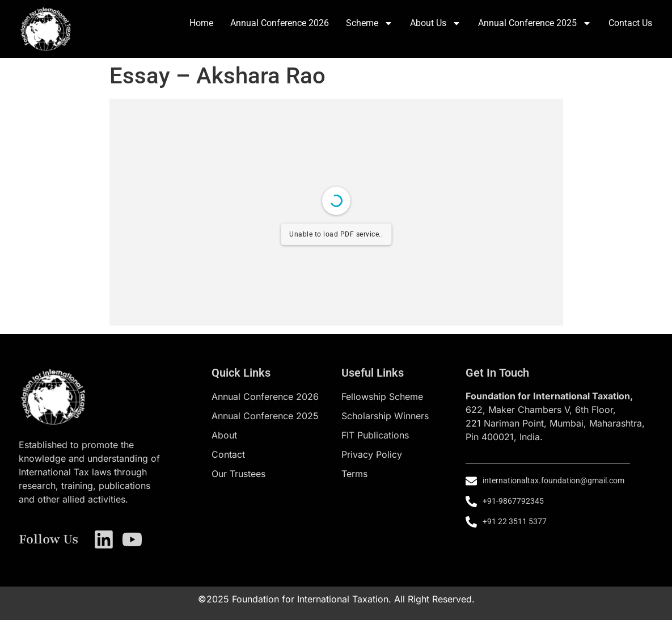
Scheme (369, 23)
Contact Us (630, 23)
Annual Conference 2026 (280, 23)
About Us (436, 23)
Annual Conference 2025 (535, 23)
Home (201, 23)
